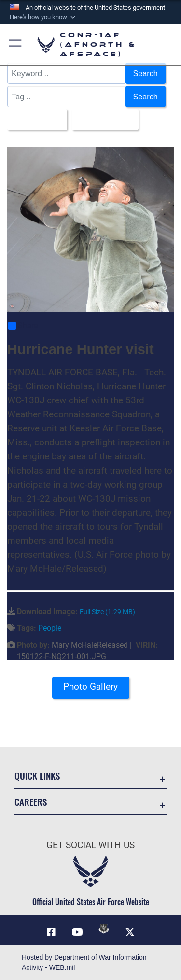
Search (146, 73)
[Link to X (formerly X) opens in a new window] (130, 932)
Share (23, 326)
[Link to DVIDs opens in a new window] (104, 928)
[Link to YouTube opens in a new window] (77, 932)
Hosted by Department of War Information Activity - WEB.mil (84, 962)
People (50, 628)
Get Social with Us (90, 845)
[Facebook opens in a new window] (51, 932)
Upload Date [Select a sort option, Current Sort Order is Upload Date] (102, 120)
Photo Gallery (90, 686)
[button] (43, 17)
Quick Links (37, 776)
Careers (31, 802)
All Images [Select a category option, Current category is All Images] (34, 120)
